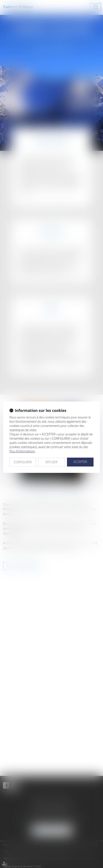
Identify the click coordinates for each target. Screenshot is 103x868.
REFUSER (51, 462)
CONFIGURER (23, 462)
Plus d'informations (22, 451)
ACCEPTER (80, 462)
